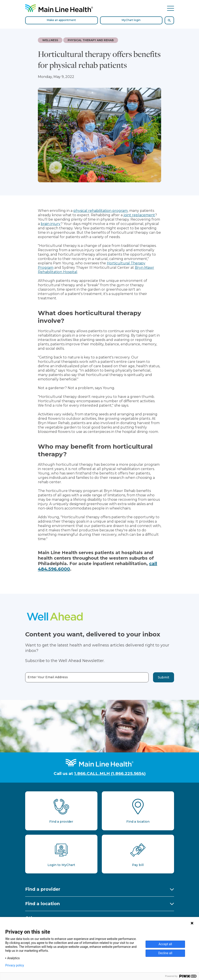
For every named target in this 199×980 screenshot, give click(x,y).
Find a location (42, 904)
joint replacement (139, 215)
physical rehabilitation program (100, 211)
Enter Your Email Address (48, 677)
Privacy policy (15, 965)
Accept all (165, 944)
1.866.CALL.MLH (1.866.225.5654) (110, 774)
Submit (164, 677)
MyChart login (131, 20)
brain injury (51, 224)
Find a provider (43, 889)
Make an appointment (61, 20)
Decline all (165, 953)
